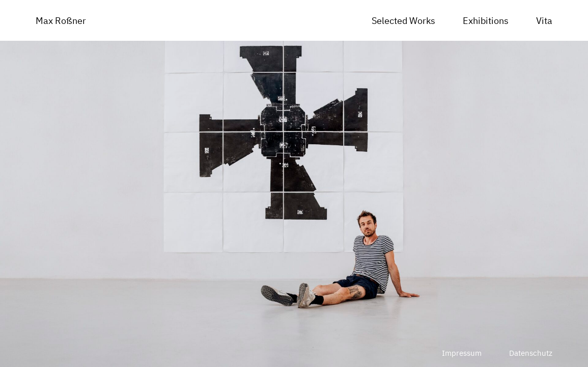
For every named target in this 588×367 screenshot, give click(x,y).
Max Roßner (61, 21)
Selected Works (403, 21)
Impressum (462, 353)
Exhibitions (486, 21)
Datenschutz (531, 353)
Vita (544, 21)
